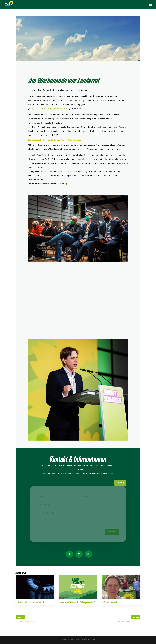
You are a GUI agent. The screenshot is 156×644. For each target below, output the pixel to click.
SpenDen (120, 483)
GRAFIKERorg (74, 639)
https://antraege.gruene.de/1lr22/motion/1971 (49, 109)
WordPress (92, 639)
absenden (112, 531)
